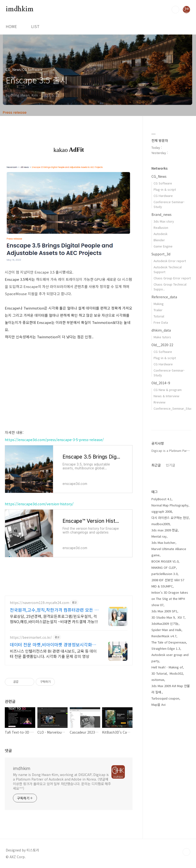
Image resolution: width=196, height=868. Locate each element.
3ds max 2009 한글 (165, 530)
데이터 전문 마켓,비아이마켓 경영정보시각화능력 (53, 644)
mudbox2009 (161, 524)
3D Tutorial (159, 673)
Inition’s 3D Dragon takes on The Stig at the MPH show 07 (170, 599)
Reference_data (164, 297)
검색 (175, 10)
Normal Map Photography (170, 505)
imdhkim (20, 9)
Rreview (159, 402)
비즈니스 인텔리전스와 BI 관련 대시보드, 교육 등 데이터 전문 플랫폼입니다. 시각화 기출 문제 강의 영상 (53, 653)
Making (159, 304)
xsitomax (158, 680)
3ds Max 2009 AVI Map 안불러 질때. (171, 689)
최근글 (156, 465)
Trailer (158, 310)
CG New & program (168, 390)
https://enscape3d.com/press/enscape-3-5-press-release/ (54, 440)
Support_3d (161, 254)
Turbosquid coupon (165, 698)
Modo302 (176, 673)
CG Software (163, 183)
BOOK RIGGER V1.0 (165, 561)
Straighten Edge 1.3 (166, 648)
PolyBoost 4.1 (161, 499)
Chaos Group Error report (172, 278)
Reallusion (161, 227)
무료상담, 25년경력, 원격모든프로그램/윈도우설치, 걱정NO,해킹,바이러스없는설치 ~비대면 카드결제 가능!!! (54, 619)
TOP (186, 852)
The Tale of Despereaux (169, 642)
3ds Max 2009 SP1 (164, 611)
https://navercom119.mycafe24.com (40, 603)
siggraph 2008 (162, 511)
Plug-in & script (165, 189)
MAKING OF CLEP (164, 567)
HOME (11, 26)
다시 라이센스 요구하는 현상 (170, 518)
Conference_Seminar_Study (174, 408)
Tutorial (159, 316)
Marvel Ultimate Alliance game (169, 552)
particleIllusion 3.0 (164, 574)
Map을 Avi (159, 704)
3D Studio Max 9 (163, 617)
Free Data (161, 322)
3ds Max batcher (163, 543)
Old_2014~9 (161, 383)
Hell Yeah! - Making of (167, 667)
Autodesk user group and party (170, 658)
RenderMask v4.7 (164, 636)
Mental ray (159, 536)
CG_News (159, 176)
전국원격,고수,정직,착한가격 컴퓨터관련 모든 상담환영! (54, 610)
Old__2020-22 (162, 345)
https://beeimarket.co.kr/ (31, 637)
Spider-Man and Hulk (166, 630)
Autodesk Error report (170, 261)
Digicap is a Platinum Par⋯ (171, 451)
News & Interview (166, 396)
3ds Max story (164, 221)
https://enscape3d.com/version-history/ (39, 504)
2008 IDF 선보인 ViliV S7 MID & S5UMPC (168, 583)
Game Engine (163, 246)
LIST (35, 26)
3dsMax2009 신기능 (165, 624)
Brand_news (161, 214)
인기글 (170, 465)
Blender (159, 240)
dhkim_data (161, 330)
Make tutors (162, 337)
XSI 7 (181, 617)
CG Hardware (163, 196)
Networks (159, 168)
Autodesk (161, 234)
